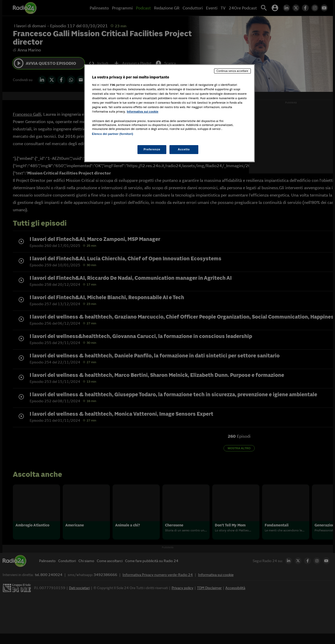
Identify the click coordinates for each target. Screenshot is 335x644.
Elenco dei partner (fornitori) (113, 134)
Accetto (184, 149)
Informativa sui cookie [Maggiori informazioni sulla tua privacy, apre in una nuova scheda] (143, 112)
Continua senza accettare (232, 71)
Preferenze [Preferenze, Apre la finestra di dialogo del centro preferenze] (152, 149)
